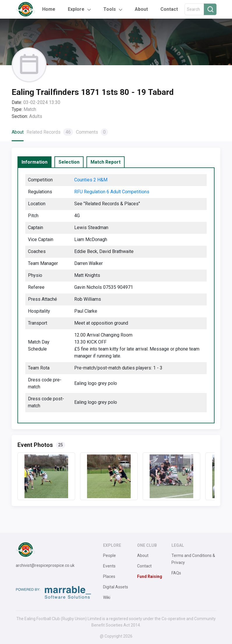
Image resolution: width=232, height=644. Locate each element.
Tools (110, 9)
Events (109, 566)
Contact (169, 9)
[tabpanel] (116, 295)
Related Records (50, 132)
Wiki (107, 597)
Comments (92, 132)
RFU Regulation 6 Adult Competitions (112, 192)
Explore (76, 9)
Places (109, 576)
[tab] (34, 162)
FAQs (176, 573)
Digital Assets (116, 587)
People (109, 555)
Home (49, 9)
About (141, 9)
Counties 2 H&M (91, 180)
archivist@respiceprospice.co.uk (45, 565)
